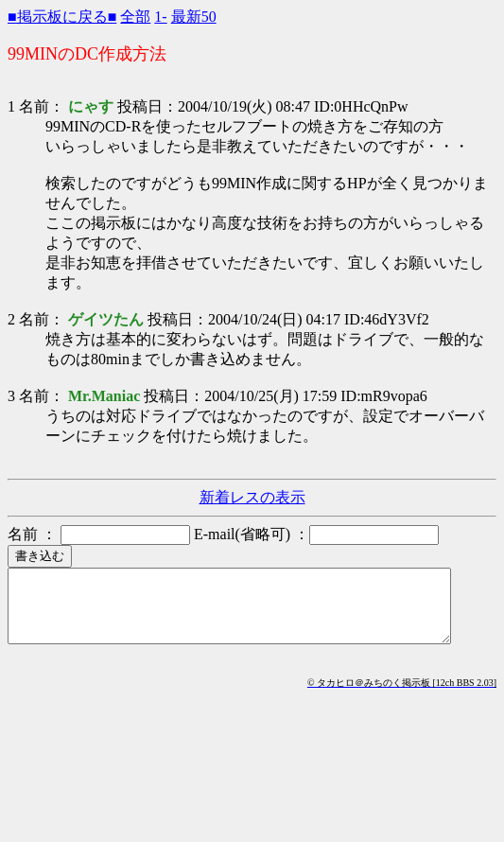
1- (160, 17)
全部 (135, 17)
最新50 (194, 17)
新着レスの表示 (252, 497)
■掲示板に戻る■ (62, 17)
